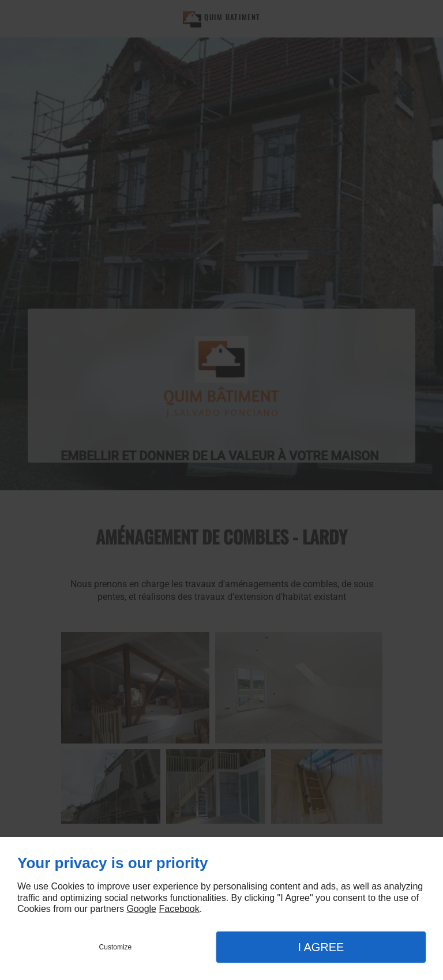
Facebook (179, 909)
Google (141, 909)
